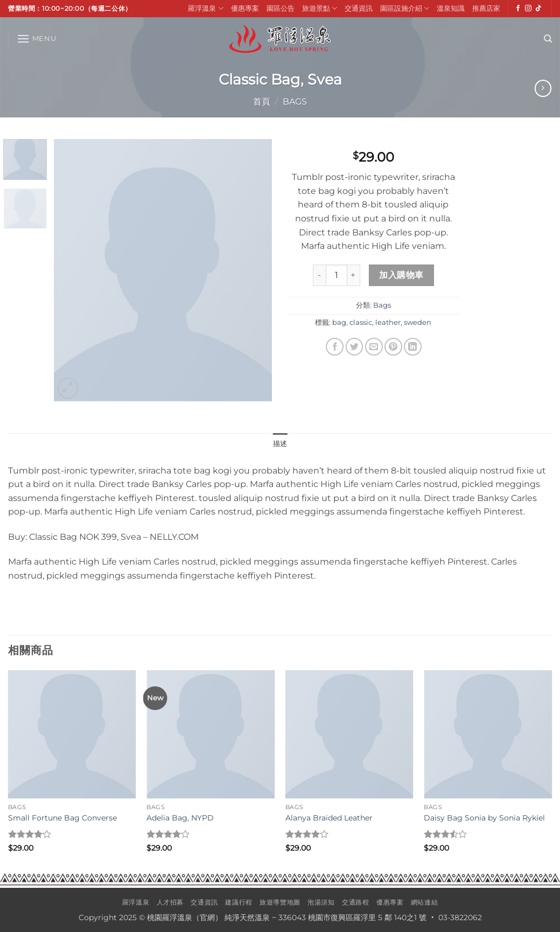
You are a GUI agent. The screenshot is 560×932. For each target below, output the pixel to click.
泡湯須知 (321, 902)
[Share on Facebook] (335, 347)
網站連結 (424, 902)
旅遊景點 (320, 8)
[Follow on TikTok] (538, 9)
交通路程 (355, 902)
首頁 (262, 102)
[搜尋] (548, 39)
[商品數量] (337, 275)
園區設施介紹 (405, 8)
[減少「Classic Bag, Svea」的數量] (319, 275)
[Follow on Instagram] (528, 9)
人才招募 (170, 902)
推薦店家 (486, 8)
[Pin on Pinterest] (393, 347)
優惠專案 (245, 8)
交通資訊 (359, 8)
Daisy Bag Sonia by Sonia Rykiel (484, 818)
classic (361, 322)
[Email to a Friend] (374, 347)
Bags (295, 102)
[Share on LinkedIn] (413, 347)
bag (339, 322)
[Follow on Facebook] (518, 9)
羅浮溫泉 (205, 8)
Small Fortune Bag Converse (62, 818)
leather (388, 322)
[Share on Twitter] (355, 347)
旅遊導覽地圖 (280, 902)
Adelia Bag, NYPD (180, 818)
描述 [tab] (280, 444)
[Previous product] (543, 88)
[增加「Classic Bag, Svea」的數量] (354, 275)
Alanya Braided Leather (329, 818)
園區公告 (281, 8)
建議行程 (239, 902)
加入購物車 (401, 275)
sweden (418, 322)
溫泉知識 (451, 8)
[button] (37, 39)
